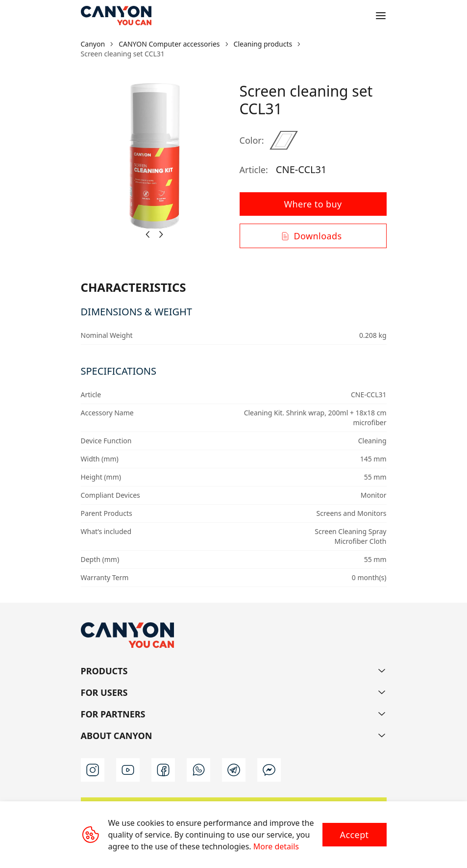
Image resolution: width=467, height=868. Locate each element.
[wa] (198, 770)
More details (276, 846)
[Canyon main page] (116, 16)
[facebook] (163, 770)
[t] (234, 770)
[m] (269, 770)
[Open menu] (381, 16)
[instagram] (93, 770)
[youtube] (128, 770)
